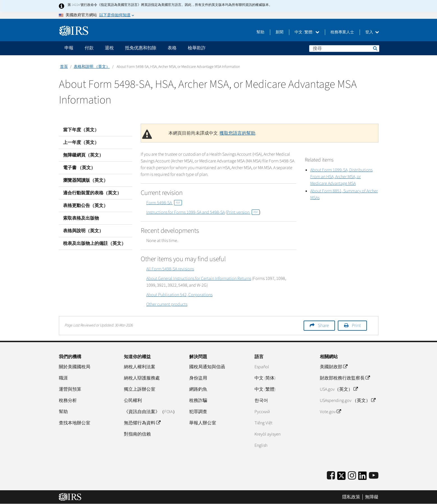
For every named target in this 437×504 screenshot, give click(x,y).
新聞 (279, 32)
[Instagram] (352, 476)
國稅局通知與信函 (207, 367)
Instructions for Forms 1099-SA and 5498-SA (186, 212)
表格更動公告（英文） (85, 206)
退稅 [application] (109, 48)
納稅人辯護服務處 (142, 378)
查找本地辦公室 (75, 423)
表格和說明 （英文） (92, 67)
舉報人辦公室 (203, 423)
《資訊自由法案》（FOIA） (151, 412)
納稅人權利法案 (140, 367)
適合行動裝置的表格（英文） (92, 193)
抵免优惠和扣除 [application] (141, 48)
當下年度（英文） (81, 130)
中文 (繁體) (307, 32)
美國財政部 (334, 367)
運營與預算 (70, 389)
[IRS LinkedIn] (362, 477)
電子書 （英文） (79, 168)
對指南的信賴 (137, 434)
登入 (372, 32)
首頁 (64, 67)
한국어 (261, 401)
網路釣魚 (198, 389)
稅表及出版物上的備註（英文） (94, 243)
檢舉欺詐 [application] (197, 48)
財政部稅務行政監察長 (345, 378)
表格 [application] (172, 48)
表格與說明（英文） (83, 231)
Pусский (262, 412)
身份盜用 (198, 378)
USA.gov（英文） (339, 389)
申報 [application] (69, 48)
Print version (243, 212)
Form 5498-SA (164, 203)
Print (356, 326)
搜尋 (375, 48)
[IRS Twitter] (341, 477)
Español (262, 367)
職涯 (63, 378)
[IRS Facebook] (331, 476)
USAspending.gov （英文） (348, 401)
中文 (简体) (265, 378)
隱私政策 (351, 497)
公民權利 (133, 401)
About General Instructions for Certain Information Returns (199, 279)
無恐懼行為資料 (142, 423)
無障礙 (372, 497)
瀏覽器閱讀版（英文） (85, 180)
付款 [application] (89, 48)
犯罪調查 (198, 412)
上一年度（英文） (81, 142)
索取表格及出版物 (81, 218)
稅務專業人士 (342, 32)
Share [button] (323, 326)
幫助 (260, 32)
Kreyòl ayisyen (268, 434)
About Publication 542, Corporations (179, 295)
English (261, 445)
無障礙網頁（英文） (83, 155)
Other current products (167, 304)
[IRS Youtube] (374, 476)
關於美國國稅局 (75, 367)
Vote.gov (330, 412)
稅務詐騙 (198, 401)
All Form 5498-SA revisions (170, 269)
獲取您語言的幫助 (237, 133)
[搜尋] (344, 49)
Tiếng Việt (263, 423)
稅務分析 (68, 401)
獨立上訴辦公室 (140, 389)
